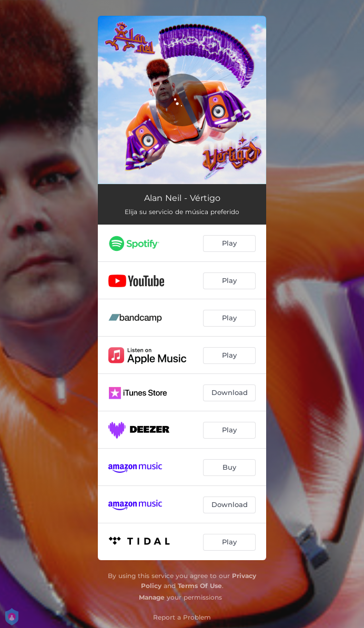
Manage (152, 597)
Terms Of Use (200, 586)
